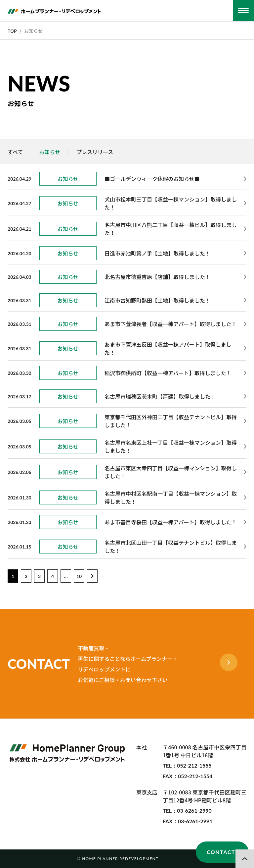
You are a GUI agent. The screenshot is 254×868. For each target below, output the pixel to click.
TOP (12, 31)
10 (79, 576)
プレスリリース (95, 152)
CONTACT (221, 852)
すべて (15, 152)
